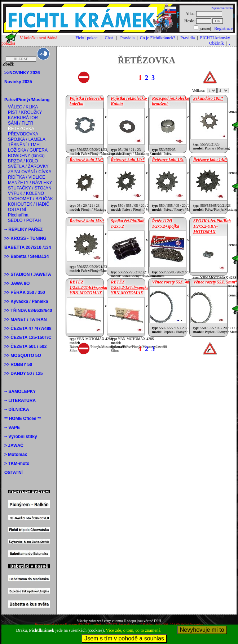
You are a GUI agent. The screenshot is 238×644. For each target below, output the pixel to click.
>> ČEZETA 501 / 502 (25, 346)
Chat (109, 38)
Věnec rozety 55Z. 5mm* (215, 282)
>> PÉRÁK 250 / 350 (25, 292)
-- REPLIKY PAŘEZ (23, 229)
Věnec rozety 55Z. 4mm (173, 282)
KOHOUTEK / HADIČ (29, 204)
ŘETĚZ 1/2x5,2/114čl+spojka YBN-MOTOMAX (89, 287)
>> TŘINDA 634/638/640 (28, 310)
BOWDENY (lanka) (26, 156)
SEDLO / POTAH (24, 220)
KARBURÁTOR (23, 118)
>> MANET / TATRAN (26, 319)
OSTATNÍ (17, 210)
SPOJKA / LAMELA (27, 139)
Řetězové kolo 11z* (86, 160)
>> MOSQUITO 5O (23, 355)
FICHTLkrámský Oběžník (215, 41)
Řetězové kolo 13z (168, 160)
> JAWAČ (14, 446)
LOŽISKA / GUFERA (28, 150)
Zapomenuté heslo (222, 8)
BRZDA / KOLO (23, 161)
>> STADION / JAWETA (28, 274)
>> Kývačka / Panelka (26, 301)
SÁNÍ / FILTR (21, 123)
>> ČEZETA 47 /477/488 (28, 328)
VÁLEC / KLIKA (23, 107)
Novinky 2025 (18, 82)
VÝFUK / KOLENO (26, 193)
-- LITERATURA (20, 401)
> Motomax (16, 455)
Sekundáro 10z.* (208, 98)
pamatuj (205, 29)
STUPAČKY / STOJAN (30, 188)
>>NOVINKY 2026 (22, 73)
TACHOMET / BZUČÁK (30, 199)
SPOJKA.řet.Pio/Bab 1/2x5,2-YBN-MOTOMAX (212, 226)
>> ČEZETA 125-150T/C (28, 337)
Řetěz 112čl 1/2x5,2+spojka (166, 223)
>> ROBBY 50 (18, 365)
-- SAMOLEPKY (20, 392)
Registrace (223, 28)
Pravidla (127, 38)
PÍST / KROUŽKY (25, 112)
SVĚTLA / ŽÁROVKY (28, 166)
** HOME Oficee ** (23, 419)
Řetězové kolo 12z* (127, 160)
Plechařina (18, 215)
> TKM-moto (17, 464)
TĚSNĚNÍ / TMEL (25, 145)
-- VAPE (12, 428)
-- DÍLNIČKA (17, 410)
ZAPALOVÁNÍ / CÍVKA (30, 172)
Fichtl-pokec (86, 38)
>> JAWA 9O (17, 283)
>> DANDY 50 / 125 (24, 374)
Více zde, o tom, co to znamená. (134, 630)
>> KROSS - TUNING (25, 238)
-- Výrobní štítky (21, 437)
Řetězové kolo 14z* (210, 160)
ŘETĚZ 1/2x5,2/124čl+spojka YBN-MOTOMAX (130, 287)
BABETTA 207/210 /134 (28, 247)
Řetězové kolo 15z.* (87, 221)
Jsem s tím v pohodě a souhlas (124, 638)
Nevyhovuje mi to (202, 630)
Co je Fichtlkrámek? (158, 38)
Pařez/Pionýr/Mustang (27, 100)
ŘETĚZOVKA (21, 129)
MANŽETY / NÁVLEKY (30, 183)
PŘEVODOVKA (23, 134)
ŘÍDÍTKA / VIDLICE (27, 177)
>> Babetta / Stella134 (27, 256)
